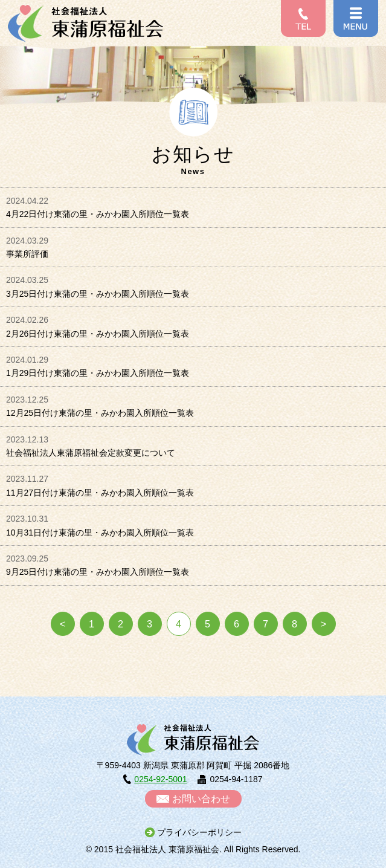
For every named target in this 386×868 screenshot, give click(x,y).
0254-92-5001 (160, 779)
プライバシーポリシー (199, 832)
